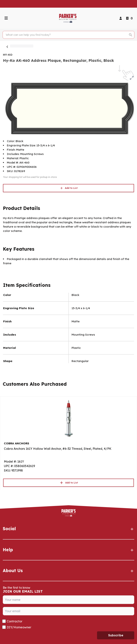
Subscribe (116, 635)
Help (68, 550)
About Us (68, 571)
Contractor (14, 621)
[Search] (66, 35)
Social (68, 529)
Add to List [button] (69, 188)
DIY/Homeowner (19, 627)
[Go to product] (68, 418)
